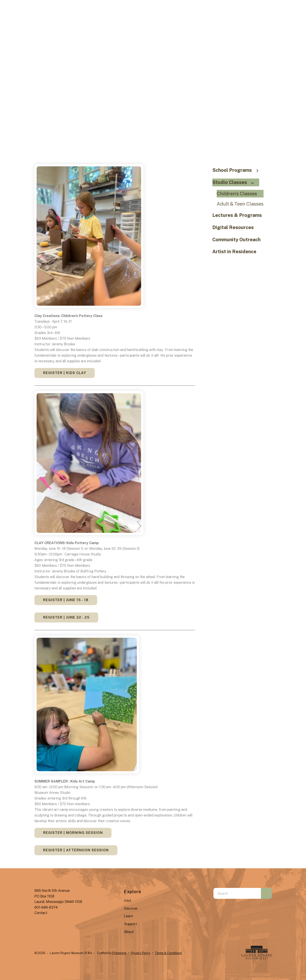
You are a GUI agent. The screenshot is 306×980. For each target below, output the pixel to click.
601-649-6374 (46, 907)
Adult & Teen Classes (240, 204)
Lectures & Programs (237, 215)
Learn (128, 916)
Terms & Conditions (168, 953)
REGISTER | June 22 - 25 (66, 617)
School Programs (238, 170)
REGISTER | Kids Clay (65, 373)
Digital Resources (233, 227)
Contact (41, 913)
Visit (128, 901)
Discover (131, 908)
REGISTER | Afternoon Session (76, 850)
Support (130, 924)
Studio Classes (235, 182)
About (129, 932)
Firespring (119, 953)
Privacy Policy (141, 953)
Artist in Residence (234, 251)
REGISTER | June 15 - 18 (66, 600)
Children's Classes (237, 194)
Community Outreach (236, 240)
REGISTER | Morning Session (73, 833)
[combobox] (237, 893)
